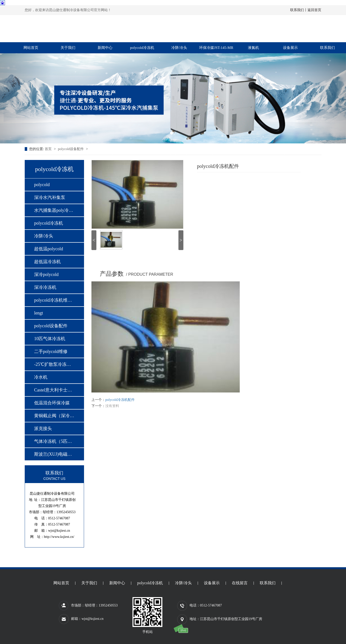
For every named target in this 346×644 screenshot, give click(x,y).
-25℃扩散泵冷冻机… (54, 364)
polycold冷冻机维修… (54, 300)
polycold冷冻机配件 (120, 400)
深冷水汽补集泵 (50, 197)
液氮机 (253, 48)
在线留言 (240, 583)
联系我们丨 (299, 10)
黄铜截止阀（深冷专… (54, 416)
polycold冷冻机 (142, 48)
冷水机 (41, 377)
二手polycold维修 (51, 351)
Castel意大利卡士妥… (54, 390)
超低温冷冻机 (47, 262)
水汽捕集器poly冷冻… (54, 210)
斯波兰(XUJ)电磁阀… (54, 454)
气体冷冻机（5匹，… (54, 441)
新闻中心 (105, 48)
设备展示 (290, 48)
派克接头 (43, 429)
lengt (39, 313)
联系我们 (327, 48)
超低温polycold (49, 249)
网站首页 (31, 48)
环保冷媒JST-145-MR (216, 48)
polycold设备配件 (71, 149)
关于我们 (68, 48)
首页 (49, 149)
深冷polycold (46, 274)
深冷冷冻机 (45, 287)
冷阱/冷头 (179, 48)
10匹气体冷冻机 (50, 339)
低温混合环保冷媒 (52, 403)
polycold (42, 185)
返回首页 (314, 10)
